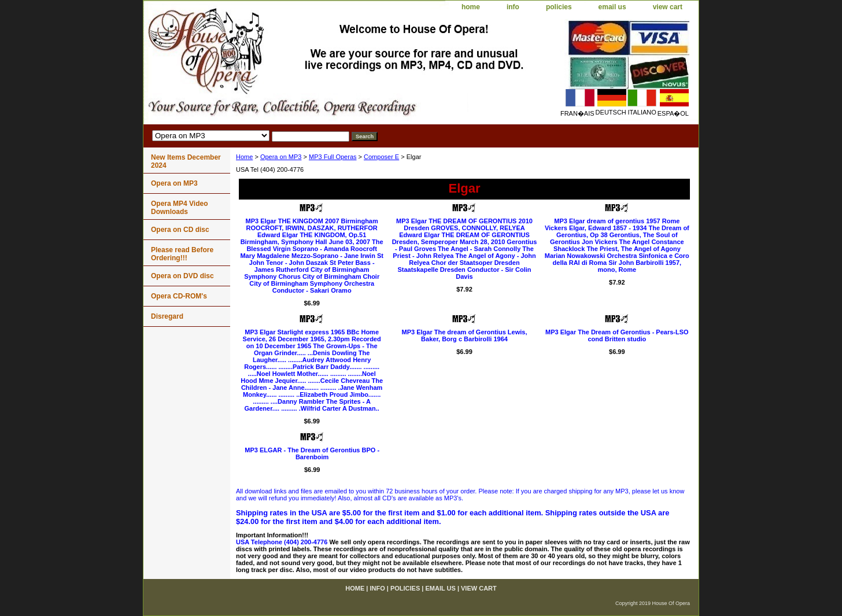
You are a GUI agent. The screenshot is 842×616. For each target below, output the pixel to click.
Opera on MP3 (281, 157)
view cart (668, 7)
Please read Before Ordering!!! (182, 254)
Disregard (167, 316)
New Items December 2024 (186, 161)
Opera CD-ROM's (179, 296)
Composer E (381, 157)
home (471, 7)
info (513, 7)
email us (612, 7)
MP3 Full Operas (333, 157)
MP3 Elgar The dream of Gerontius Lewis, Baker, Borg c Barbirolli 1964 (464, 335)
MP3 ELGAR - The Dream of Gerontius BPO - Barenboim (312, 453)
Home (244, 157)
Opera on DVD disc (182, 276)
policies (559, 7)
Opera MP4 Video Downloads (179, 208)
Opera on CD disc (180, 230)
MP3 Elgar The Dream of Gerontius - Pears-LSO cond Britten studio (617, 335)
